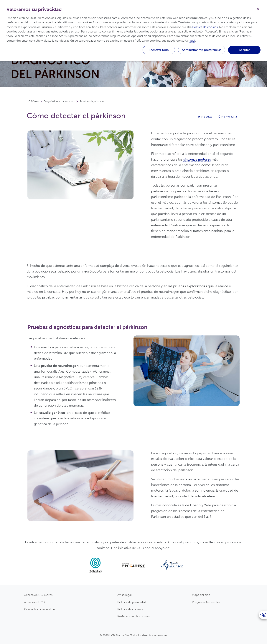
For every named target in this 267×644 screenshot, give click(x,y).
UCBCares (33, 101)
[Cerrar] (258, 9)
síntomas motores (197, 159)
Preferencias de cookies (133, 616)
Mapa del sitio (201, 595)
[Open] (263, 615)
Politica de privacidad (132, 602)
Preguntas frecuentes (206, 602)
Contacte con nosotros (40, 609)
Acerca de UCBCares (38, 595)
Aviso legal (125, 595)
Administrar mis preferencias (202, 50)
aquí (192, 41)
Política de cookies (205, 27)
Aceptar (244, 50)
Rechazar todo (159, 50)
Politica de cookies (130, 609)
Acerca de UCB (34, 602)
